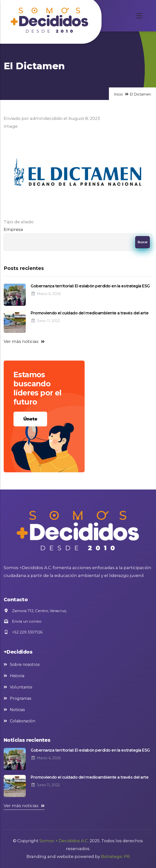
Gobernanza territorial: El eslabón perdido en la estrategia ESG (90, 286)
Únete (30, 419)
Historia (17, 676)
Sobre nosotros (25, 665)
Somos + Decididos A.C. (64, 841)
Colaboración (23, 721)
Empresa (13, 229)
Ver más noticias (21, 341)
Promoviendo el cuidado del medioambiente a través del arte (90, 313)
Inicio (118, 94)
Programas (20, 698)
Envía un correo (23, 621)
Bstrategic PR (115, 856)
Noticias (17, 710)
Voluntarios (21, 687)
